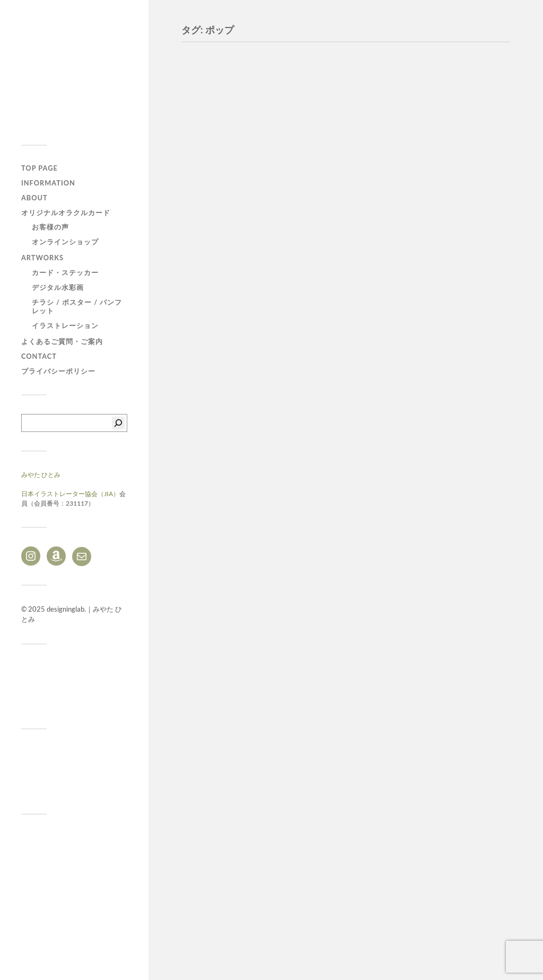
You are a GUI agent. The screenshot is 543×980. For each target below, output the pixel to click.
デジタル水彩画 (58, 287)
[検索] (118, 423)
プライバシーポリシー (58, 371)
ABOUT (34, 198)
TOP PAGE (40, 168)
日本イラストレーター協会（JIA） (70, 494)
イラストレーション (65, 325)
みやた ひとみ (41, 475)
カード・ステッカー (65, 272)
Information (48, 183)
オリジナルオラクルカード (66, 213)
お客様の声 (50, 227)
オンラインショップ (65, 242)
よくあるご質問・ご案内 (62, 341)
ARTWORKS (42, 258)
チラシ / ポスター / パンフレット (77, 306)
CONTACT (39, 356)
